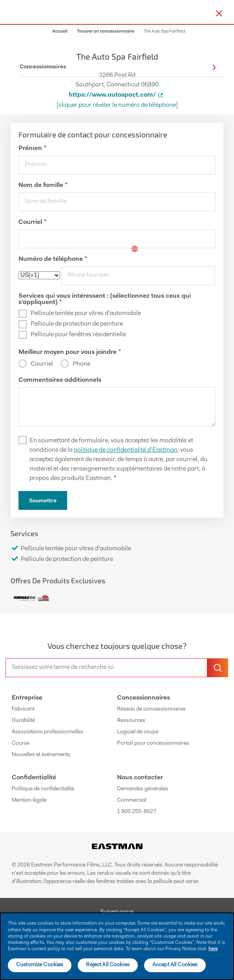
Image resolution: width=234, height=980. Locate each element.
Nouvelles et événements (41, 755)
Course (21, 744)
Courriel (32, 222)
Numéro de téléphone (53, 259)
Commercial (132, 800)
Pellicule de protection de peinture (77, 324)
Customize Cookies (40, 965)
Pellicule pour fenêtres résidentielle (78, 335)
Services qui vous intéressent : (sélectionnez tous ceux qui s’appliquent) (105, 299)
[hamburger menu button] (232, 12)
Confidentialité (34, 778)
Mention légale (29, 800)
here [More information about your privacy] (213, 949)
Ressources (131, 721)
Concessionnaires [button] (118, 67)
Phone (81, 364)
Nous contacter (140, 778)
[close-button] (219, 13)
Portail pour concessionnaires (153, 744)
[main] (117, 946)
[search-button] (218, 668)
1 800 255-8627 (137, 812)
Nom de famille (43, 185)
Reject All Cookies (108, 965)
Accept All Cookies (175, 965)
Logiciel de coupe (138, 732)
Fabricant (23, 709)
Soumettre (43, 501)
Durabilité (23, 721)
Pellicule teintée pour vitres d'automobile (86, 313)
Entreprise (27, 698)
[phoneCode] (39, 275)
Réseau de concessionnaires (151, 709)
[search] (106, 668)
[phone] (138, 276)
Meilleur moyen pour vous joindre (70, 352)
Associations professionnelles (48, 732)
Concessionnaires (144, 698)
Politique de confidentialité (43, 789)
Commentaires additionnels (60, 380)
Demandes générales (143, 789)
